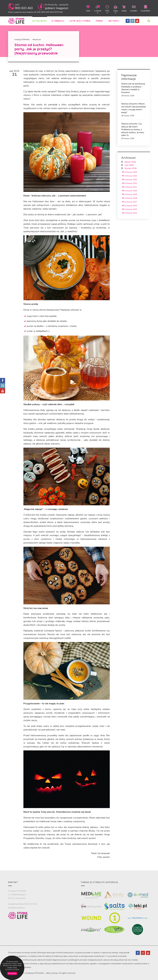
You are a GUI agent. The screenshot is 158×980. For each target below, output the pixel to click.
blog (116, 8)
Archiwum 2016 (130, 206)
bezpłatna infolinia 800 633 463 (23, 904)
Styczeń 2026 (131, 168)
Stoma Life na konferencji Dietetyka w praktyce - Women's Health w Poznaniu (133, 88)
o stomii (98, 8)
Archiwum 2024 (130, 176)
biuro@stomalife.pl (16, 908)
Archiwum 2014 (130, 213)
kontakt (134, 8)
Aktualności (40, 21)
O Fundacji (58, 21)
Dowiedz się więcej (12, 970)
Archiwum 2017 (130, 202)
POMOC (100, 21)
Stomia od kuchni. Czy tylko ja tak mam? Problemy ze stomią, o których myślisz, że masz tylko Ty (133, 130)
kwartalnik (146, 8)
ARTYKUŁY (114, 21)
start (88, 8)
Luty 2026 (129, 165)
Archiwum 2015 (130, 209)
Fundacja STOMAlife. (22, 40)
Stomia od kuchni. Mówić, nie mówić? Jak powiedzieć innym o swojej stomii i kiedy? (134, 108)
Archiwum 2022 (130, 183)
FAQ (107, 8)
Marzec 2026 (130, 162)
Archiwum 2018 (130, 198)
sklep (124, 8)
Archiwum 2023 (130, 180)
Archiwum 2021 (130, 187)
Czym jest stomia (80, 21)
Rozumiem (12, 973)
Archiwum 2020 (130, 191)
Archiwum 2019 (130, 194)
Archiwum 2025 (130, 172)
